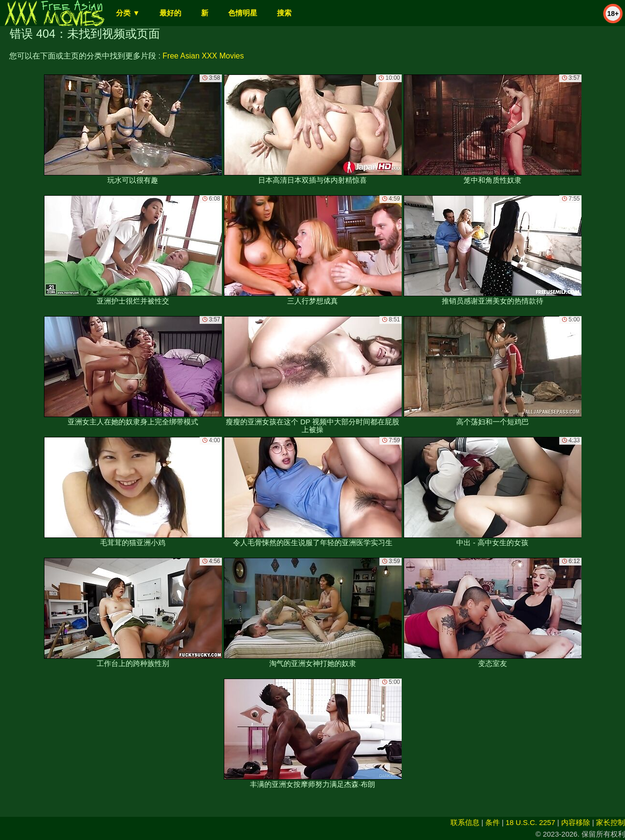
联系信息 (465, 822)
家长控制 (610, 822)
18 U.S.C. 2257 (531, 822)
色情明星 (243, 13)
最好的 (170, 13)
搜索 (284, 13)
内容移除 (576, 822)
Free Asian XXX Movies (203, 56)
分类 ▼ (128, 13)
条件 (493, 822)
